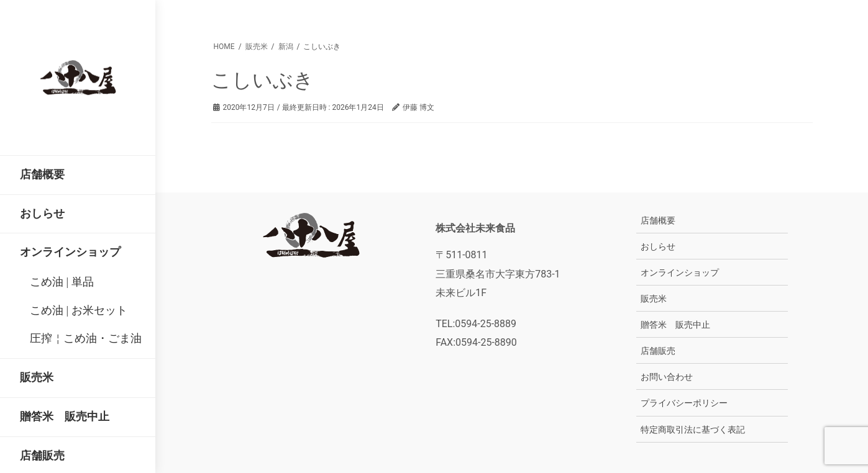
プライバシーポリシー (684, 403)
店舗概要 (658, 220)
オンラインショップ (680, 273)
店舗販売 (658, 351)
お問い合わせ (667, 377)
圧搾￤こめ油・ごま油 (86, 338)
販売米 (654, 299)
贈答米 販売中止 (675, 325)
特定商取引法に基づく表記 (693, 430)
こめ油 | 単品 (62, 282)
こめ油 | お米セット (79, 310)
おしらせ (658, 246)
